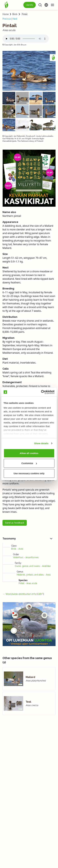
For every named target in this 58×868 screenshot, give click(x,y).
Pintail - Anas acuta (28, 583)
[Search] (40, 5)
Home (6, 14)
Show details (41, 443)
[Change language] (46, 5)
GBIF (40, 594)
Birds (15, 14)
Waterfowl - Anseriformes (26, 557)
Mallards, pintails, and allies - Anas (34, 575)
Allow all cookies (29, 453)
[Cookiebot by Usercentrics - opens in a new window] (41, 392)
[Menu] (52, 5)
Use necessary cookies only (29, 473)
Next (15, 19)
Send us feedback (15, 523)
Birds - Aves (17, 549)
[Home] (6, 5)
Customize (29, 463)
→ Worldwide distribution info (19, 594)
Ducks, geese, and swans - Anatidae (33, 566)
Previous (7, 19)
